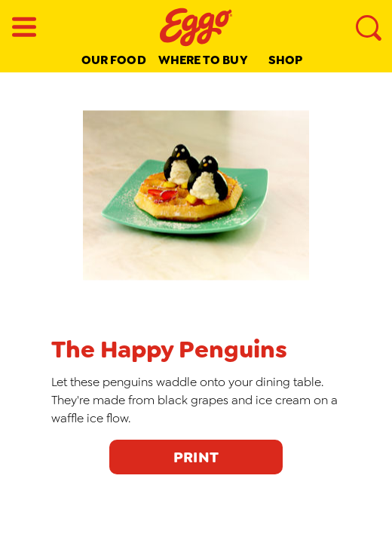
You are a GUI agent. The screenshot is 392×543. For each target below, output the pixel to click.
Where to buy (203, 60)
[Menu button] (24, 27)
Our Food (114, 60)
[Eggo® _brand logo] (196, 27)
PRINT (196, 457)
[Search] (368, 27)
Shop (285, 60)
